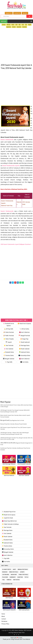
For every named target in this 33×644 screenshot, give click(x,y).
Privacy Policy (5, 627)
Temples (9, 583)
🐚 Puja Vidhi (9, 365)
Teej (3, 583)
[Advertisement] (16, 46)
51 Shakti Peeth (7, 572)
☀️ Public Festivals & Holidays (10, 527)
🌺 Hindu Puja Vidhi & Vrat (9, 524)
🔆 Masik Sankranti (24, 345)
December (24, 27)
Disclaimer (4, 625)
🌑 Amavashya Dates (24, 359)
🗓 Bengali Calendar (9, 362)
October (14, 27)
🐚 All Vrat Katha (24, 332)
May (20, 25)
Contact (4, 622)
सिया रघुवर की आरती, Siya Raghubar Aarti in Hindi (12, 424)
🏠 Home (4, 21)
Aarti (14, 572)
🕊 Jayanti (9, 345)
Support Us (9, 13)
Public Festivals (23, 577)
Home (3, 617)
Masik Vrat (14, 577)
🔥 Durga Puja (24, 342)
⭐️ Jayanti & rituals (7, 521)
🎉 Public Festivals (9, 339)
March (13, 25)
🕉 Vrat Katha (24, 365)
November (19, 27)
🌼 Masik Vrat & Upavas (24, 327)
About (3, 620)
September (9, 27)
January (4, 25)
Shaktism (20, 580)
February (9, 25)
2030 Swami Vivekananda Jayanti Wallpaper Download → (16, 247)
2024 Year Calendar (24, 479)
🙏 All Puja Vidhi (9, 332)
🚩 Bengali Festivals (24, 339)
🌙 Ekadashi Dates (9, 355)
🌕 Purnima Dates (9, 359)
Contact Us (17, 13)
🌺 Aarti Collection (24, 335)
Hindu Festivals (14, 575)
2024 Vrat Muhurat (9, 479)
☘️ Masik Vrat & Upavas (9, 518)
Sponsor (25, 13)
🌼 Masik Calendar (24, 352)
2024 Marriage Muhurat (9, 467)
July (26, 25)
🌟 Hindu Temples (9, 342)
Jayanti (22, 575)
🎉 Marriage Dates (24, 349)
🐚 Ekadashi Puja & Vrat (9, 515)
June (23, 25)
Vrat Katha (16, 583)
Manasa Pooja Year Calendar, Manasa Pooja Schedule (14, 427)
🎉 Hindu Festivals (9, 335)
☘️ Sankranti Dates (24, 355)
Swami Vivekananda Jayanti (11, 169)
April (16, 25)
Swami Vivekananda (7, 143)
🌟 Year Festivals (9, 349)
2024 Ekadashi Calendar (24, 467)
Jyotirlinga (6, 577)
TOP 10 (26, 580)
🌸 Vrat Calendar (9, 352)
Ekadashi (5, 575)
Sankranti (13, 580)
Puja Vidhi (5, 580)
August (30, 25)
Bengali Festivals (23, 572)
